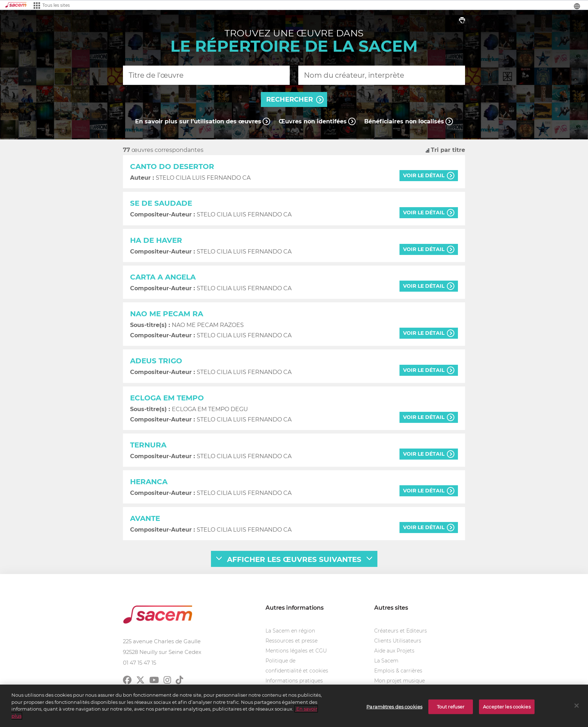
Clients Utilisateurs (398, 641)
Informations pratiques (294, 681)
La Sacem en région (290, 631)
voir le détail (424, 175)
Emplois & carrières (398, 671)
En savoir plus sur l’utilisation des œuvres (198, 121)
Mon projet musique (399, 681)
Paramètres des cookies (394, 710)
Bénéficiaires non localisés (404, 121)
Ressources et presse (292, 641)
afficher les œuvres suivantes (294, 559)
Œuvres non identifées (313, 121)
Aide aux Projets (394, 651)
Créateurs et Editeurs (401, 631)
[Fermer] (577, 709)
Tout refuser (451, 710)
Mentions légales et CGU (296, 651)
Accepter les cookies (507, 710)
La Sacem (386, 661)
